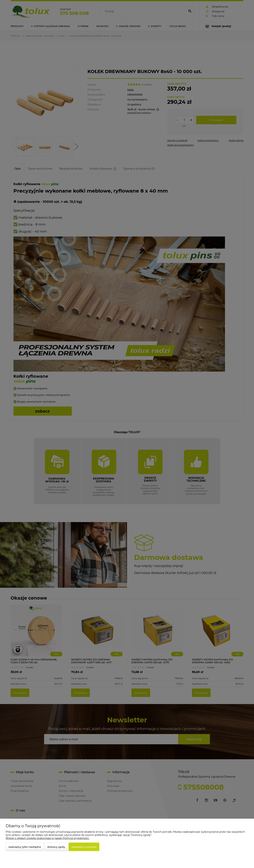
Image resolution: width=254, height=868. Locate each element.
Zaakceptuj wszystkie (84, 847)
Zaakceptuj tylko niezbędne (25, 847)
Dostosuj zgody (56, 847)
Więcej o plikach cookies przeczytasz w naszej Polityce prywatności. (47, 838)
